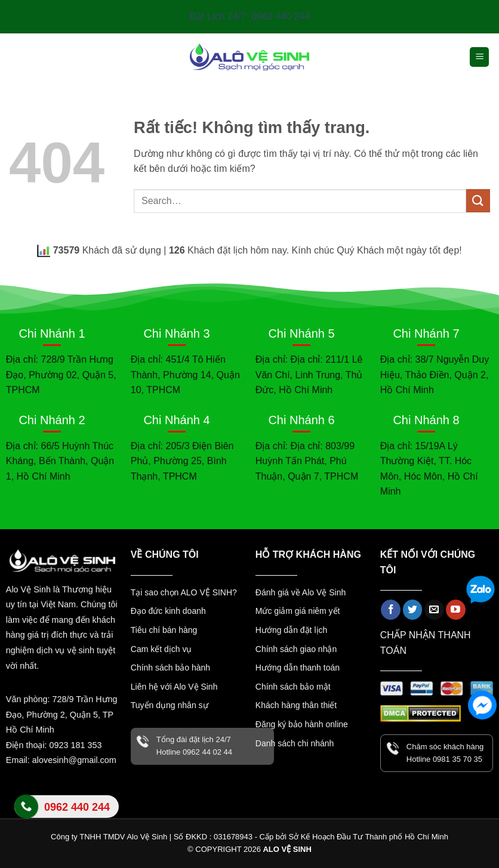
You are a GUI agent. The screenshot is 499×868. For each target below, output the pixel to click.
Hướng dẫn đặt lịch (292, 630)
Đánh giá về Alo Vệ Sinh (301, 592)
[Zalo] (480, 591)
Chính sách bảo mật (293, 687)
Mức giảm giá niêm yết (298, 611)
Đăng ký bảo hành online (302, 724)
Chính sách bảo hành (170, 668)
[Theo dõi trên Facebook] (391, 610)
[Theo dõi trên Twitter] (413, 610)
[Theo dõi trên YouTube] (456, 610)
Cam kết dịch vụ (161, 649)
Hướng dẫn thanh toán (298, 668)
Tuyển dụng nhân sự (170, 705)
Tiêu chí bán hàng (164, 630)
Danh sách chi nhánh (295, 743)
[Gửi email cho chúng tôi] (434, 610)
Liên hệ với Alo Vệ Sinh (174, 687)
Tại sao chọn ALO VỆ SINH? (184, 592)
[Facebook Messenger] (482, 705)
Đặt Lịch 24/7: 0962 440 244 (249, 16)
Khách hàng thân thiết (296, 705)
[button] (479, 57)
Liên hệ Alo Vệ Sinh (67, 813)
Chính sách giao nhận (296, 649)
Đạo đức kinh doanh (168, 611)
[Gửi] (478, 201)
